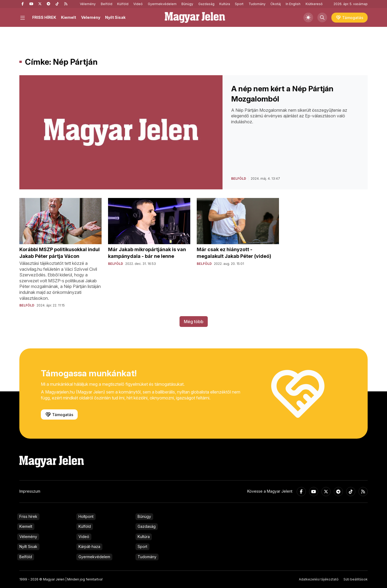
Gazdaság (206, 4)
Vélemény (88, 4)
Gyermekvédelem (162, 4)
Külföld (123, 4)
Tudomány (257, 4)
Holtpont (86, 516)
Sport (239, 4)
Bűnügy (187, 4)
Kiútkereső (314, 4)
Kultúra (225, 4)
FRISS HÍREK (44, 17)
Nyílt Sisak (115, 17)
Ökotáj (276, 4)
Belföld (107, 4)
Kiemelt (69, 17)
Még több (194, 322)
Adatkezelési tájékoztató (319, 579)
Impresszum (30, 491)
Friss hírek (28, 516)
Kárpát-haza (89, 546)
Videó (138, 4)
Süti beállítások (356, 579)
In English (293, 4)
